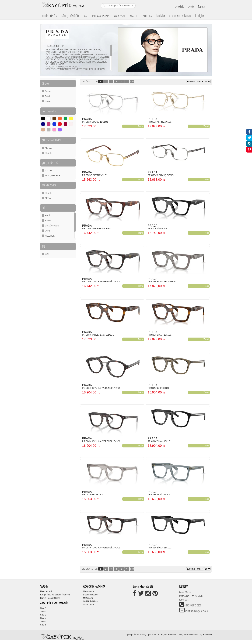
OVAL (48, 231)
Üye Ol (191, 6)
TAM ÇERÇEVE (52, 176)
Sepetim (202, 6)
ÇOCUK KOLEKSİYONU (180, 16)
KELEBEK (50, 236)
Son (132, 82)
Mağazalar (88, 598)
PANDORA (147, 16)
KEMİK (48, 153)
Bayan (48, 91)
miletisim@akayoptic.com (197, 611)
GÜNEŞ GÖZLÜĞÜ (70, 16)
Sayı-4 (43, 618)
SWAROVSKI (119, 16)
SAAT (85, 16)
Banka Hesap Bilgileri (50, 598)
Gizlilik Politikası (91, 601)
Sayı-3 (43, 615)
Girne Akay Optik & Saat (63, 6)
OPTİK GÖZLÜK (50, 16)
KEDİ (47, 216)
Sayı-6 (43, 625)
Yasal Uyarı (88, 605)
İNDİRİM (160, 16)
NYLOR (49, 171)
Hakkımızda (89, 591)
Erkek (48, 96)
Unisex (48, 101)
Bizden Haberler (91, 595)
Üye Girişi (180, 6)
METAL (48, 148)
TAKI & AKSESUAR (100, 16)
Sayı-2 (43, 612)
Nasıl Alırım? (46, 591)
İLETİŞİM (199, 16)
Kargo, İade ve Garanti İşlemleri (55, 595)
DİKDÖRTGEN (52, 226)
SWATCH (133, 16)
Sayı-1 (43, 608)
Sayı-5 (43, 621)
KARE (48, 221)
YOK (47, 254)
